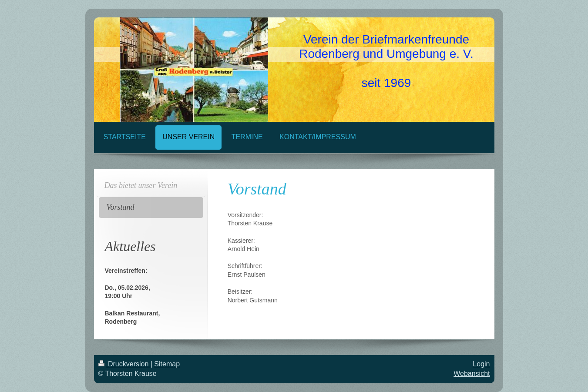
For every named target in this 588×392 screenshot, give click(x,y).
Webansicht (472, 374)
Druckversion (124, 364)
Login (481, 364)
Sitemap (167, 364)
